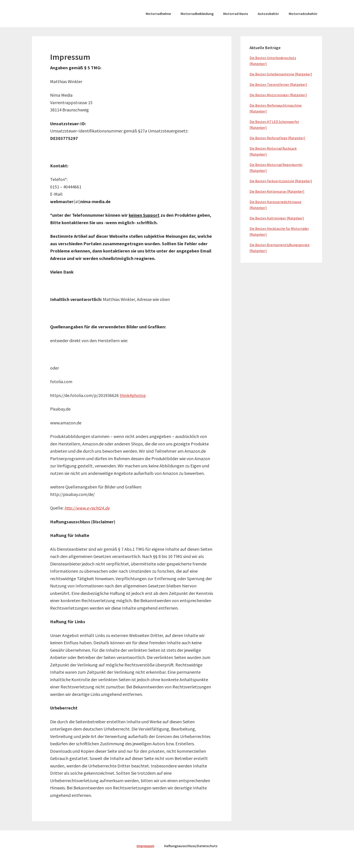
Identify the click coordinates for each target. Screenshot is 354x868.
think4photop (133, 395)
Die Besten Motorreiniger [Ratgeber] (278, 95)
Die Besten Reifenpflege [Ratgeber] (277, 138)
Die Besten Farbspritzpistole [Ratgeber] (281, 181)
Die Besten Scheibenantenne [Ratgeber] (281, 74)
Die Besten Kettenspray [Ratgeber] (277, 191)
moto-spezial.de (66, 14)
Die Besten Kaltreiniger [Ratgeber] (277, 218)
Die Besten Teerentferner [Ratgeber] (278, 84)
